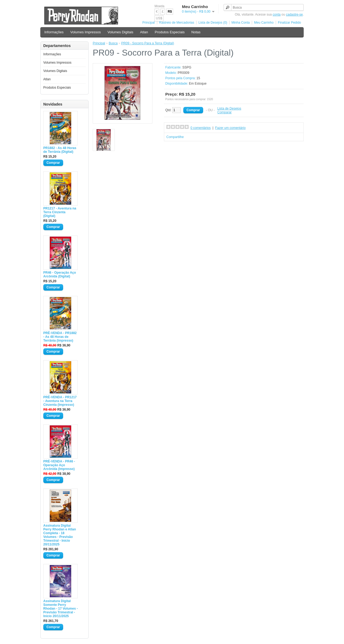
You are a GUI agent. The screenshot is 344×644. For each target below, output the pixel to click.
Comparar (225, 112)
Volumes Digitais (120, 32)
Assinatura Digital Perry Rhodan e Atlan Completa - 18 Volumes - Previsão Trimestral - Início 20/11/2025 (60, 535)
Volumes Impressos (86, 32)
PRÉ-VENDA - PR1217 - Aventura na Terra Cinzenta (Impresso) (60, 401)
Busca (113, 43)
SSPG (187, 67)
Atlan (144, 32)
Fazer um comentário (230, 128)
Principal (149, 23)
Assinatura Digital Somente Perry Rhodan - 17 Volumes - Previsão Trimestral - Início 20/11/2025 (60, 609)
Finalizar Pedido (289, 23)
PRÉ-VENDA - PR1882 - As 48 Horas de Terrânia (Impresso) (60, 337)
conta (277, 15)
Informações (54, 32)
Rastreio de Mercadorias (177, 23)
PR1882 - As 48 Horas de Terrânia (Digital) (60, 150)
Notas (196, 32)
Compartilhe (175, 137)
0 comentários (201, 128)
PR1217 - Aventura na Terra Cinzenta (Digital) (60, 212)
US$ (159, 18)
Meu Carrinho (264, 23)
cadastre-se (294, 15)
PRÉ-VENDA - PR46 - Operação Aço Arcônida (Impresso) (59, 465)
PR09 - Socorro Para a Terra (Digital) (148, 43)
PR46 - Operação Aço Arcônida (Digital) (60, 274)
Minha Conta (241, 23)
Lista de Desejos (229, 108)
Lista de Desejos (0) (213, 23)
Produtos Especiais (170, 32)
